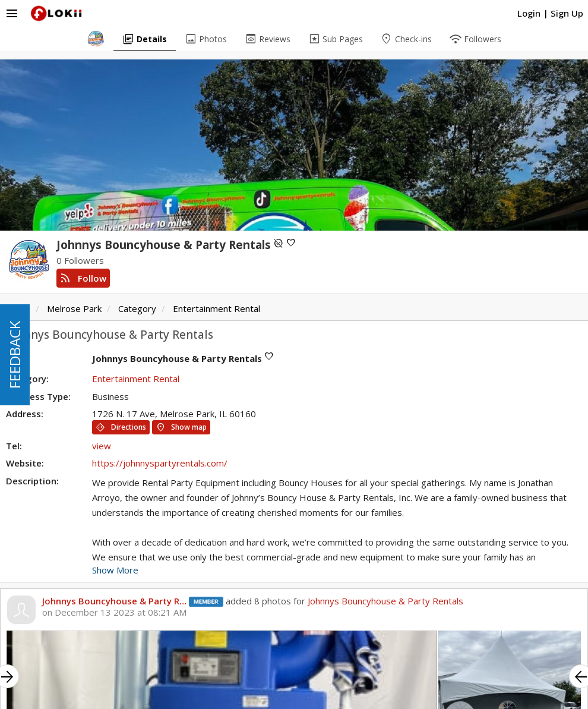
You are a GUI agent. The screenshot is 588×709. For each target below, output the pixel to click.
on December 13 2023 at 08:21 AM (114, 612)
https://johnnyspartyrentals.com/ (160, 463)
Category (137, 308)
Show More (115, 570)
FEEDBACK (15, 355)
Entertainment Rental (216, 308)
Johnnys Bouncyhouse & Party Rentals (385, 601)
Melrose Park (74, 308)
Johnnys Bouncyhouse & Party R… (114, 601)
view (102, 446)
